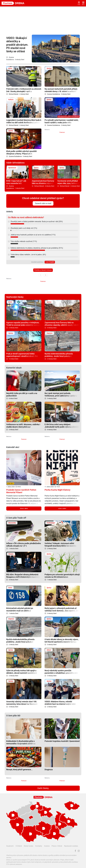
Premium (62, 132)
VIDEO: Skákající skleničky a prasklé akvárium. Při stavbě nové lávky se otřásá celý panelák (17, 45)
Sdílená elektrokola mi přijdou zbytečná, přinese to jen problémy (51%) (37, 248)
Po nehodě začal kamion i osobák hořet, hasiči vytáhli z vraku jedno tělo (62, 121)
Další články (43, 788)
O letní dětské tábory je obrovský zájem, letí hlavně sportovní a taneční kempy (62, 641)
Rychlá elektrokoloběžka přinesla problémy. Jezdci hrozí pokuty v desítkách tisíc (59, 355)
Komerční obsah (14, 368)
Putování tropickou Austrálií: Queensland (62, 741)
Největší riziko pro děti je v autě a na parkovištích (22, 394)
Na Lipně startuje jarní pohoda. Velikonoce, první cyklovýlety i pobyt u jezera (61, 394)
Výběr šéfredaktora (15, 163)
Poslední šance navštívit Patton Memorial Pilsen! (21, 491)
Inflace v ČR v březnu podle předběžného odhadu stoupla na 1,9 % (24, 545)
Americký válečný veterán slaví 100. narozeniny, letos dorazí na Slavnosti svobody (22, 703)
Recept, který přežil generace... (19, 769)
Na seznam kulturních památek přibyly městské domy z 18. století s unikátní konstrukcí (61, 90)
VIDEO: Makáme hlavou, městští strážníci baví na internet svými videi (60, 703)
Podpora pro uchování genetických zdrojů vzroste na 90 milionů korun (62, 576)
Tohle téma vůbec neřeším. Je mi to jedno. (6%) (28, 255)
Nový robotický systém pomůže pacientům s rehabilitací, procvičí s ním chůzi (61, 672)
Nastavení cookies (71, 846)
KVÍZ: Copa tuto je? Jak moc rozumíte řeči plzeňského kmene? (16, 182)
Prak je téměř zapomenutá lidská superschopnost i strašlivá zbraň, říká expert (22, 355)
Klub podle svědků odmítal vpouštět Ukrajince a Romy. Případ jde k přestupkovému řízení (21, 152)
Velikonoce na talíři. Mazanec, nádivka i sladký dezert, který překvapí (23, 426)
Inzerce (47, 846)
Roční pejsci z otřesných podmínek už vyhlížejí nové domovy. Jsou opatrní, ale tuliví (62, 609)
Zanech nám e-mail (43, 203)
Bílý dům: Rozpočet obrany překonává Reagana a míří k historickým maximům (23, 576)
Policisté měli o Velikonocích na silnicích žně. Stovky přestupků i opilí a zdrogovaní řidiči (24, 90)
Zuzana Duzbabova (54, 94)
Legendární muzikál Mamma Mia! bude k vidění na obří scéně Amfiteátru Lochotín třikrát (24, 121)
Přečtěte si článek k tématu (43, 270)
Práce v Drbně (57, 846)
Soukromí (10, 846)
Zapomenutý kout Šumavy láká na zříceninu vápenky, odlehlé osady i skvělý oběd (43, 182)
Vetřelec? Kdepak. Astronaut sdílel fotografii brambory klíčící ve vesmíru (60, 545)
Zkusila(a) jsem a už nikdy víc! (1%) (24, 228)
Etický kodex (29, 846)
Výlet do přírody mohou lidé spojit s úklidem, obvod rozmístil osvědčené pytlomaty (22, 672)
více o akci (24, 508)
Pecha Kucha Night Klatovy (57, 490)
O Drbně (19, 846)
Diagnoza (49, 769)
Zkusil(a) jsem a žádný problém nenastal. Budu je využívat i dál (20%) (37, 222)
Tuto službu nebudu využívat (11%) (24, 241)
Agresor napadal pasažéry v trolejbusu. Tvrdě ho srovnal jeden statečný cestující (24, 324)
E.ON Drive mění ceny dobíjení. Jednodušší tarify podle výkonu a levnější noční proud (62, 426)
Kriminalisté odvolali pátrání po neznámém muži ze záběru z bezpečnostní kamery (20, 609)
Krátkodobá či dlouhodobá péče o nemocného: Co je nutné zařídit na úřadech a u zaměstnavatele (21, 742)
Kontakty (39, 846)
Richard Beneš (14, 94)
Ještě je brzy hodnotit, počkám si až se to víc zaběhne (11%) (33, 235)
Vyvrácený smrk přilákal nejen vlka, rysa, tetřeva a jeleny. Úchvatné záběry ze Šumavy (68, 182)
